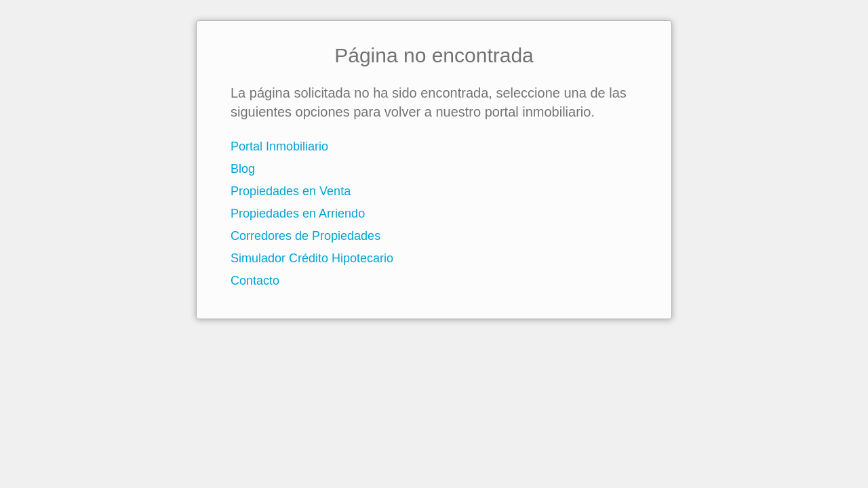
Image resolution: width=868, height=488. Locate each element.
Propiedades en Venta (291, 191)
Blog (243, 169)
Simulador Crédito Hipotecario (312, 258)
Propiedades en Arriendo (298, 213)
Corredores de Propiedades (305, 236)
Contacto (255, 281)
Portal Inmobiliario (279, 146)
